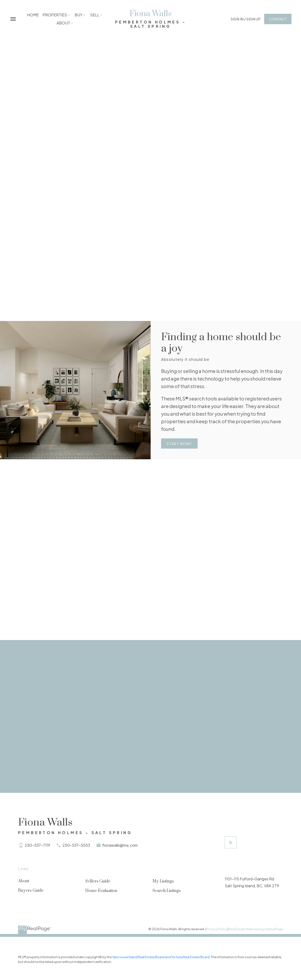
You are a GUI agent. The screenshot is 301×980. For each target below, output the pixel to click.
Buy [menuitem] (79, 15)
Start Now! (180, 444)
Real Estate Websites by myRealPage (256, 929)
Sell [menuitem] (95, 15)
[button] (245, 19)
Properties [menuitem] (55, 15)
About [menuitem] (63, 23)
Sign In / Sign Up (245, 19)
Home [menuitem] (33, 15)
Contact (277, 19)
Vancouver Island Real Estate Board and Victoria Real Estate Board (161, 957)
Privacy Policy (217, 929)
